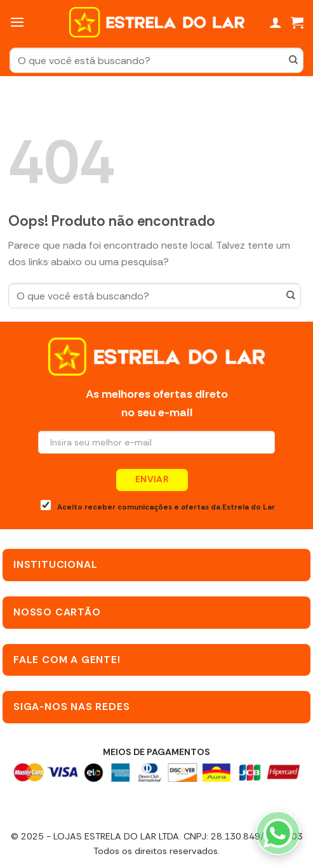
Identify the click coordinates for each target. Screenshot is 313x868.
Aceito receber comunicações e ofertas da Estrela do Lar (158, 506)
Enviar (152, 479)
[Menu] (17, 22)
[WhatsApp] (278, 833)
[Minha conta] (276, 22)
